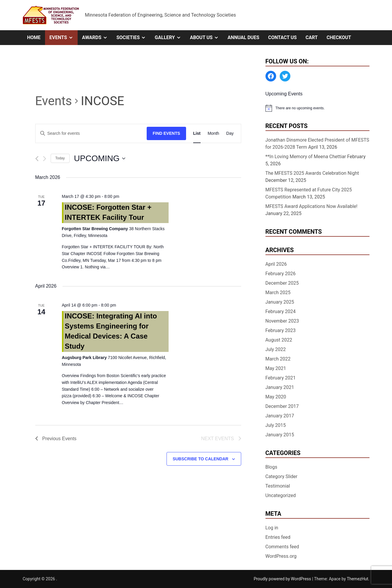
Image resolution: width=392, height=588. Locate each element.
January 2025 (280, 302)
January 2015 (280, 435)
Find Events (166, 133)
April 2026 (276, 264)
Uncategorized (281, 495)
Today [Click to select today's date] (60, 158)
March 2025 (278, 293)
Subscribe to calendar (201, 459)
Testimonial (278, 486)
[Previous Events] (37, 159)
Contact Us (282, 37)
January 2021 (280, 387)
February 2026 (281, 274)
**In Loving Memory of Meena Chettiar (306, 157)
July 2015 (276, 425)
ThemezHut (357, 579)
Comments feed (282, 547)
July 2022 (276, 349)
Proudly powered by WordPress (283, 579)
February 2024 (281, 311)
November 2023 (282, 321)
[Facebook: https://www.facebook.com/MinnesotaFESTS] (271, 76)
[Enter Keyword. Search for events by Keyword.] (91, 133)
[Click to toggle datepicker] (100, 158)
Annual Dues (243, 37)
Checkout (339, 37)
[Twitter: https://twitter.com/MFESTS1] (285, 76)
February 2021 (281, 378)
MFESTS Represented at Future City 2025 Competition (309, 193)
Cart (312, 37)
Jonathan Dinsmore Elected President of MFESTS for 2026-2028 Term (317, 144)
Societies (133, 38)
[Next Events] (45, 159)
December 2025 (282, 283)
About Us (207, 38)
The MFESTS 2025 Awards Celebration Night (312, 173)
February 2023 (281, 330)
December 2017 (282, 406)
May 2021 (276, 368)
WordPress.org (281, 556)
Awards (97, 38)
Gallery (170, 38)
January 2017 (280, 416)
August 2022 (279, 340)
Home (34, 37)
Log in (272, 528)
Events (64, 38)
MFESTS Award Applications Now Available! (312, 206)
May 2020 (276, 397)
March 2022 (278, 359)
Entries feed (278, 537)
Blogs (271, 467)
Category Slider (281, 476)
